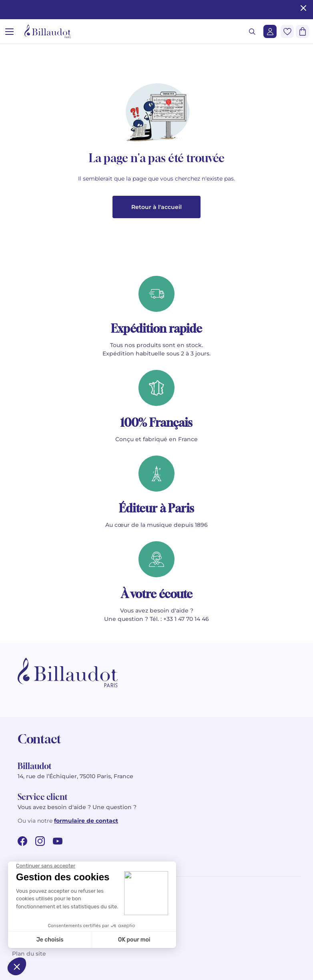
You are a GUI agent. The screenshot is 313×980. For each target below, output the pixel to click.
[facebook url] (22, 841)
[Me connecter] (270, 31)
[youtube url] (58, 841)
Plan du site (29, 954)
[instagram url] (40, 841)
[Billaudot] (48, 31)
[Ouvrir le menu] (9, 31)
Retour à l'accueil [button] (156, 207)
